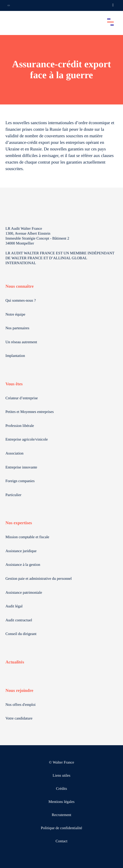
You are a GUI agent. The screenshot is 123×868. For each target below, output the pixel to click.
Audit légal (14, 606)
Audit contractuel (19, 620)
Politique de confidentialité (62, 828)
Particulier (13, 495)
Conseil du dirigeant (21, 634)
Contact (62, 841)
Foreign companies (20, 481)
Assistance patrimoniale (24, 593)
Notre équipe (15, 315)
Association (14, 454)
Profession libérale (20, 426)
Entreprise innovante (21, 468)
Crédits (61, 789)
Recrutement (62, 815)
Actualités (15, 662)
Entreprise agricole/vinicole (27, 440)
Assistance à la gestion (23, 565)
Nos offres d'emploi (20, 705)
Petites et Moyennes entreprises (30, 412)
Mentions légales (61, 802)
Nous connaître (19, 286)
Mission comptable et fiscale (27, 537)
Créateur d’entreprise (22, 398)
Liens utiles (61, 776)
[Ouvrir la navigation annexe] (9, 5)
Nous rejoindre (19, 691)
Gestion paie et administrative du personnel (39, 579)
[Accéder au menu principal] (110, 22)
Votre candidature (19, 719)
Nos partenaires (17, 328)
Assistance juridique (21, 551)
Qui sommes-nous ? (21, 301)
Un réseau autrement (21, 342)
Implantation (15, 356)
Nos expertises (19, 523)
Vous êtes (14, 384)
